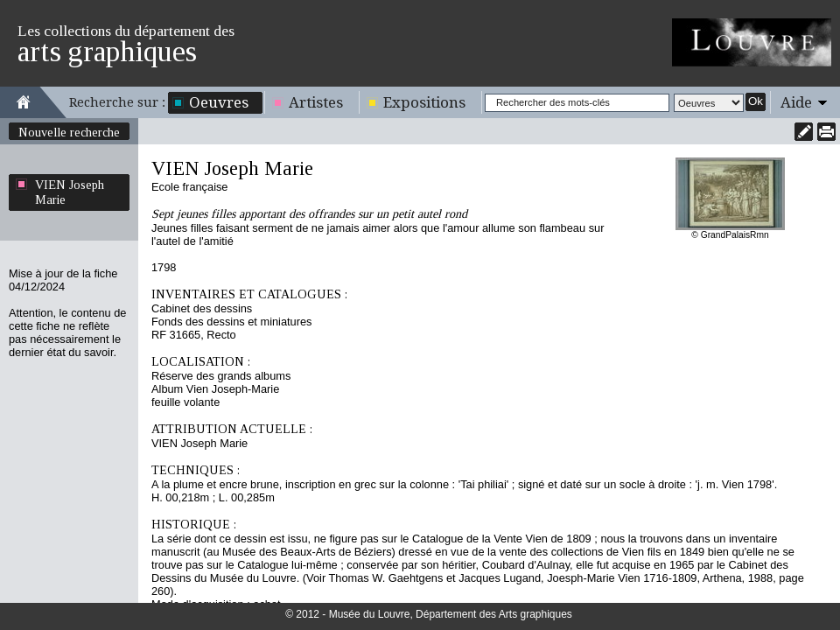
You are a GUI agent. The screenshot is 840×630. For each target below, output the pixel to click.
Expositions (424, 102)
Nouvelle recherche (69, 132)
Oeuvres (219, 102)
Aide (796, 102)
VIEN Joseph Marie (70, 192)
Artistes (316, 102)
